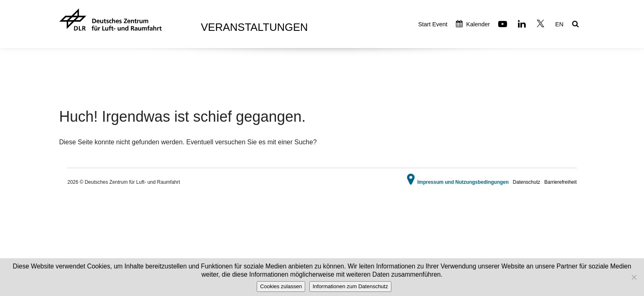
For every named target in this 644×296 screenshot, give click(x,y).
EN (559, 24)
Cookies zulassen (281, 286)
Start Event (433, 24)
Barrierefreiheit (560, 182)
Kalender (473, 24)
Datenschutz (527, 182)
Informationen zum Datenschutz (350, 286)
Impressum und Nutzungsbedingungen (463, 182)
